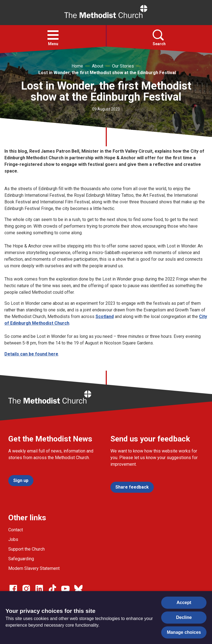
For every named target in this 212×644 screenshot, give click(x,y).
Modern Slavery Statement (34, 568)
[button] (53, 35)
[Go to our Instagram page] (26, 589)
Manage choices (184, 632)
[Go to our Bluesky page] (78, 589)
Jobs (13, 539)
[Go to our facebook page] (13, 589)
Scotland (105, 316)
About (98, 66)
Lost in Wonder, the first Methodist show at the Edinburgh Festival (107, 73)
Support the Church (26, 549)
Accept (184, 603)
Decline (184, 617)
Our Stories (123, 66)
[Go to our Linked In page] (39, 589)
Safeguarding (21, 559)
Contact (16, 530)
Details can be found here (31, 354)
